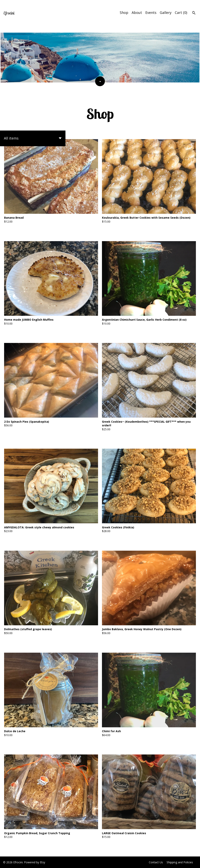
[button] (33, 138)
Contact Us (156, 862)
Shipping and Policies (180, 862)
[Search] (194, 13)
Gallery (166, 13)
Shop (124, 13)
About (137, 13)
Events (151, 13)
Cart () (181, 13)
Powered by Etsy (35, 862)
